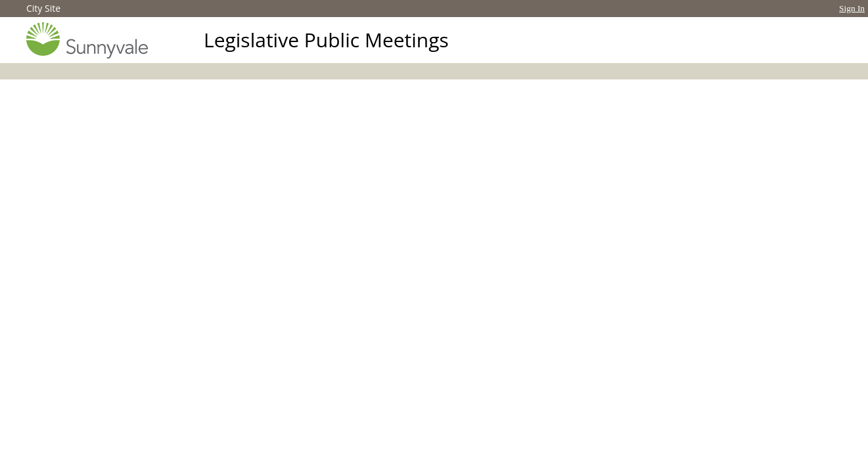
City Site (43, 8)
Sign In (852, 8)
